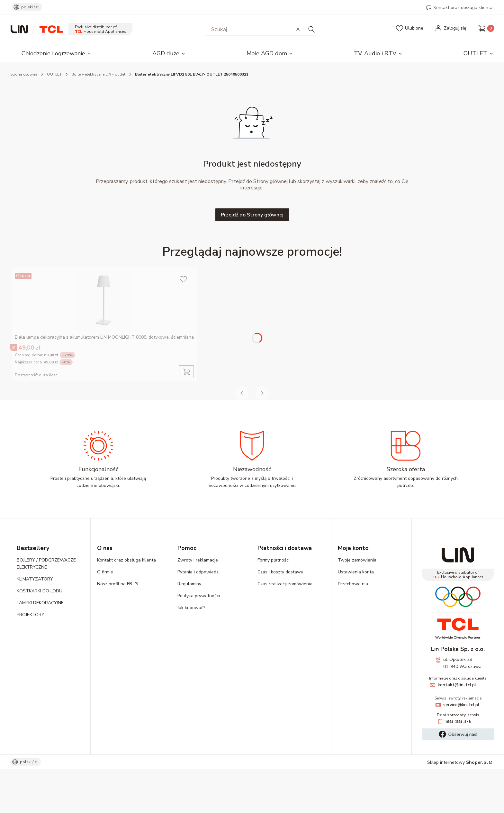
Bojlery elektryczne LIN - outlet (98, 74)
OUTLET (54, 74)
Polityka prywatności (199, 640)
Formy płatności (274, 604)
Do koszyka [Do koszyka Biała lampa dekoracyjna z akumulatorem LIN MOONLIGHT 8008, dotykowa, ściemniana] (186, 416)
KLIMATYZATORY (35, 623)
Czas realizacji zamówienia (285, 628)
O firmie (105, 616)
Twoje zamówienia (357, 604)
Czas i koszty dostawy (280, 616)
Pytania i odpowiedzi (198, 616)
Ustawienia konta (356, 616)
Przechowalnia (353, 628)
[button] (311, 29)
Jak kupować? (191, 652)
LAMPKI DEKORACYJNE (40, 647)
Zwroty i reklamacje (198, 604)
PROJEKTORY (31, 659)
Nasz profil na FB (115, 628)
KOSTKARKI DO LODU (40, 635)
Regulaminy (189, 628)
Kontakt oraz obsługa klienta (463, 8)
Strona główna (24, 74)
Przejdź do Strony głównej (252, 215)
